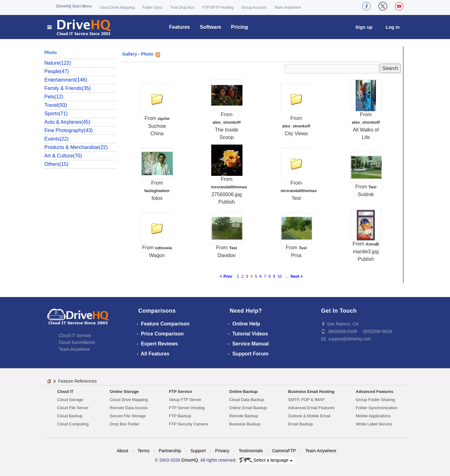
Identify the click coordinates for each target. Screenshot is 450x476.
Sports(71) (56, 114)
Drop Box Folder (125, 424)
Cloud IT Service (75, 335)
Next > (297, 276)
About (123, 451)
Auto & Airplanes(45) (67, 122)
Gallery (130, 54)
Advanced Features (375, 392)
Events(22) (56, 139)
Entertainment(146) (66, 80)
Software (211, 27)
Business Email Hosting (311, 392)
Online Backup (243, 392)
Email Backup (300, 424)
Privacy (222, 451)
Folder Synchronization (377, 408)
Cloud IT (65, 392)
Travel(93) (56, 105)
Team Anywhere (287, 7)
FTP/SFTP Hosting (218, 7)
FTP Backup (180, 416)
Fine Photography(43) (69, 130)
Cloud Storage (70, 400)
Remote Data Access (129, 408)
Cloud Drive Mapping (117, 7)
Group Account (254, 7)
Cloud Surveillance (77, 342)
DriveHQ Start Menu (74, 6)
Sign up (364, 27)
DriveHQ (190, 460)
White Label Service (374, 424)
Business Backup (245, 424)
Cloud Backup (70, 416)
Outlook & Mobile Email (309, 416)
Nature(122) (58, 63)
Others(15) (56, 164)
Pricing (239, 27)
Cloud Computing (73, 424)
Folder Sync (152, 7)
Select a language (266, 460)
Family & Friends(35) (67, 88)
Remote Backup (244, 416)
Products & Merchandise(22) (76, 147)
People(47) (57, 71)
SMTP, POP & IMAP (306, 400)
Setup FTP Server (185, 400)
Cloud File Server (73, 408)
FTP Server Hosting (187, 408)
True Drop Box (182, 7)
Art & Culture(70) (63, 156)
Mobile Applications (373, 416)
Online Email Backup (248, 408)
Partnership (170, 451)
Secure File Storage (128, 416)
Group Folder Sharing (375, 400)
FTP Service (181, 392)
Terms (143, 451)
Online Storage (124, 392)
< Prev (226, 276)
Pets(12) (54, 97)
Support (198, 451)
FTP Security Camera (189, 424)
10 (280, 276)
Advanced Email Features (311, 408)
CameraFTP (284, 451)
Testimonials (251, 451)
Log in (393, 27)
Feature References (77, 381)
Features (180, 27)
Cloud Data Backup (247, 400)
